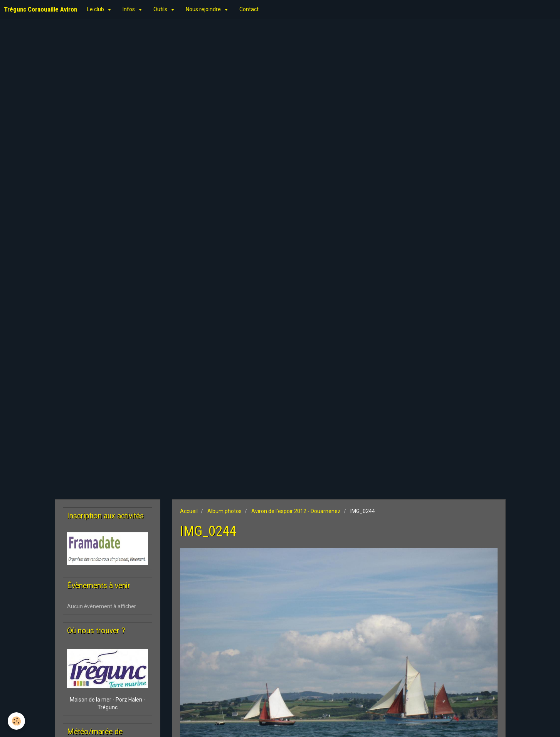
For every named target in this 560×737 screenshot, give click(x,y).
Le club (96, 9)
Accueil (189, 511)
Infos (129, 9)
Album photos (225, 511)
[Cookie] (16, 721)
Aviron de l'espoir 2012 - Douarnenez (296, 511)
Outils (161, 9)
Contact (249, 9)
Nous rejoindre (204, 9)
